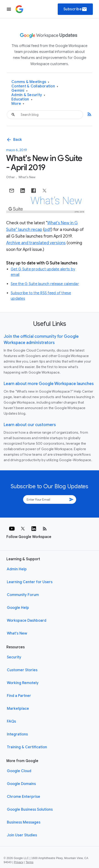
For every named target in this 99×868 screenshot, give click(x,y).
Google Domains (21, 784)
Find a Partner (19, 696)
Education (22, 99)
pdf (48, 230)
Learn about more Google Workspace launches (49, 384)
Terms (30, 862)
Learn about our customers (30, 425)
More (18, 104)
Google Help (18, 608)
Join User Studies (22, 835)
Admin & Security (28, 95)
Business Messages (24, 822)
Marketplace (18, 709)
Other (11, 177)
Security (14, 657)
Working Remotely (23, 683)
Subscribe (75, 9)
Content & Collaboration (35, 86)
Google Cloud (19, 771)
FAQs (11, 721)
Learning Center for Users (30, 582)
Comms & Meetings (30, 82)
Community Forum (23, 595)
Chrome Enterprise (23, 797)
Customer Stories (22, 670)
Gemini (20, 91)
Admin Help (17, 569)
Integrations (17, 734)
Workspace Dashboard (27, 621)
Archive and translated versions (36, 243)
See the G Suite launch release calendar (45, 284)
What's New (27, 177)
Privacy (19, 862)
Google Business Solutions (30, 810)
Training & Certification (27, 747)
